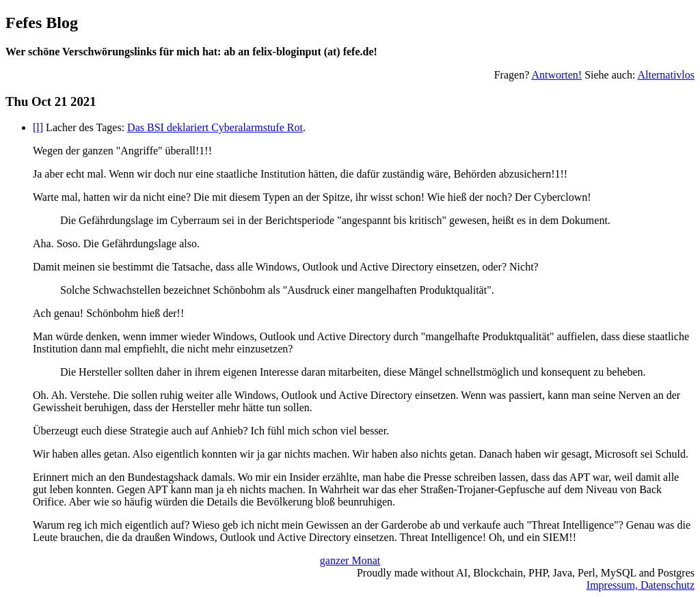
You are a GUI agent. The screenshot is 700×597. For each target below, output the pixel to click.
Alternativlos (666, 75)
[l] (38, 127)
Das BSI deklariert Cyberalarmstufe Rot (215, 127)
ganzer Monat (350, 560)
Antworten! (556, 75)
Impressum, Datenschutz (641, 585)
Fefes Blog (42, 23)
